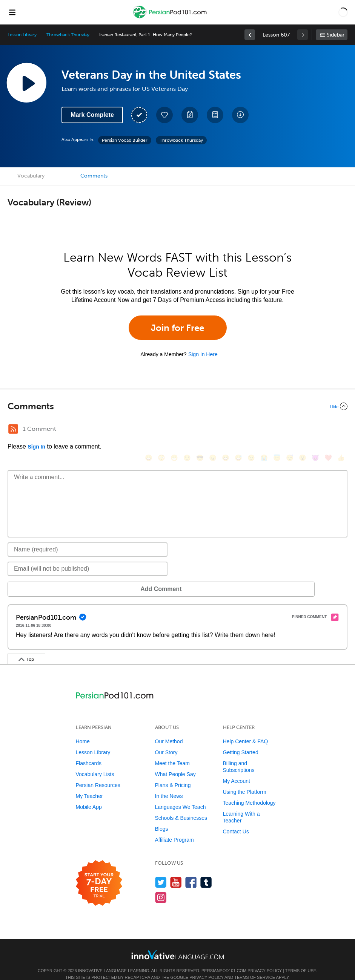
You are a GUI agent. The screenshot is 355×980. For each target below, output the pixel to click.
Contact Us (236, 820)
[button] (343, 12)
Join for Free (177, 328)
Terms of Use (301, 959)
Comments (94, 176)
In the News (169, 785)
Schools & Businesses (181, 807)
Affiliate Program (174, 828)
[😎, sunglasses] (192, 430)
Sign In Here (203, 354)
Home (83, 730)
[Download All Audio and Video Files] (240, 115)
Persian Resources (98, 774)
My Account (237, 770)
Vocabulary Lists (95, 763)
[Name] (88, 538)
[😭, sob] (257, 430)
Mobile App (89, 796)
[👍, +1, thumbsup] (333, 430)
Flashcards (89, 752)
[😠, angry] (205, 430)
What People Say (175, 763)
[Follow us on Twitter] (161, 871)
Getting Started (241, 741)
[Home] (171, 18)
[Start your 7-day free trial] (99, 872)
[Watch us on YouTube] (176, 871)
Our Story (166, 741)
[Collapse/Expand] (177, 406)
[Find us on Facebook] (191, 871)
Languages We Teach (181, 796)
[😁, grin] (167, 430)
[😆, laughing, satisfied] (218, 430)
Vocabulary (31, 176)
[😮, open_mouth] (295, 430)
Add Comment (47, 578)
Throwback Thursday (68, 35)
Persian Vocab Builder (125, 140)
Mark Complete (92, 115)
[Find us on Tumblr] (206, 871)
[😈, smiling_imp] (308, 430)
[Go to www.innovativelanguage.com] (178, 943)
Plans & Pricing (173, 774)
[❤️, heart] (321, 430)
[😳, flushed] (154, 430)
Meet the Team (172, 752)
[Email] (88, 557)
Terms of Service (255, 966)
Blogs (162, 818)
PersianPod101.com (224, 959)
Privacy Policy (264, 959)
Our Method (169, 730)
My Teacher (89, 785)
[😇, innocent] (269, 430)
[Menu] (12, 12)
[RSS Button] (13, 429)
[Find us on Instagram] (161, 886)
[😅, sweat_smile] (231, 430)
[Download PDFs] (215, 115)
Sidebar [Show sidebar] (336, 35)
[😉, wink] (244, 430)
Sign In (36, 447)
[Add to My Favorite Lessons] (164, 115)
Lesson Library (22, 35)
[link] (250, 35)
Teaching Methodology (249, 792)
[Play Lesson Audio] (26, 83)
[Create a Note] (190, 115)
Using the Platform (245, 781)
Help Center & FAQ (246, 730)
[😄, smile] (141, 430)
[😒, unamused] (180, 430)
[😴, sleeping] (282, 430)
